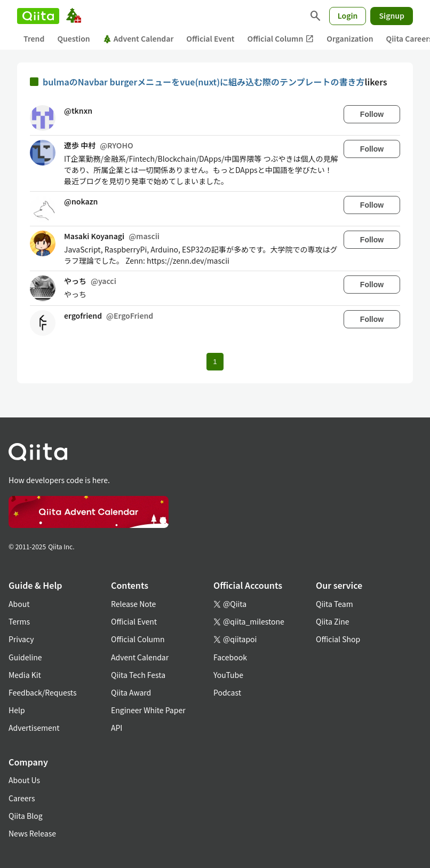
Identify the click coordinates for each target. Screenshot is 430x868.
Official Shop (338, 639)
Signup (392, 15)
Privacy (21, 639)
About (19, 604)
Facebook (230, 657)
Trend (34, 38)
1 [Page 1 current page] (215, 362)
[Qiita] (38, 16)
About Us (24, 780)
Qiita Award (131, 692)
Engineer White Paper (148, 710)
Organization (350, 38)
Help (17, 710)
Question (73, 38)
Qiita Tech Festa (138, 675)
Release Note (133, 604)
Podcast (227, 692)
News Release (32, 833)
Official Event (210, 38)
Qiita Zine (333, 621)
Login (348, 15)
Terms (19, 621)
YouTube (228, 675)
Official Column (281, 39)
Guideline (25, 657)
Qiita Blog (26, 816)
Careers (22, 798)
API (117, 728)
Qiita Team (335, 604)
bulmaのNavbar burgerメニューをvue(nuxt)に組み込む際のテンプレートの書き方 (204, 82)
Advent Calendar (138, 38)
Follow (372, 114)
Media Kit (25, 675)
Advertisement (34, 728)
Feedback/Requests (43, 692)
